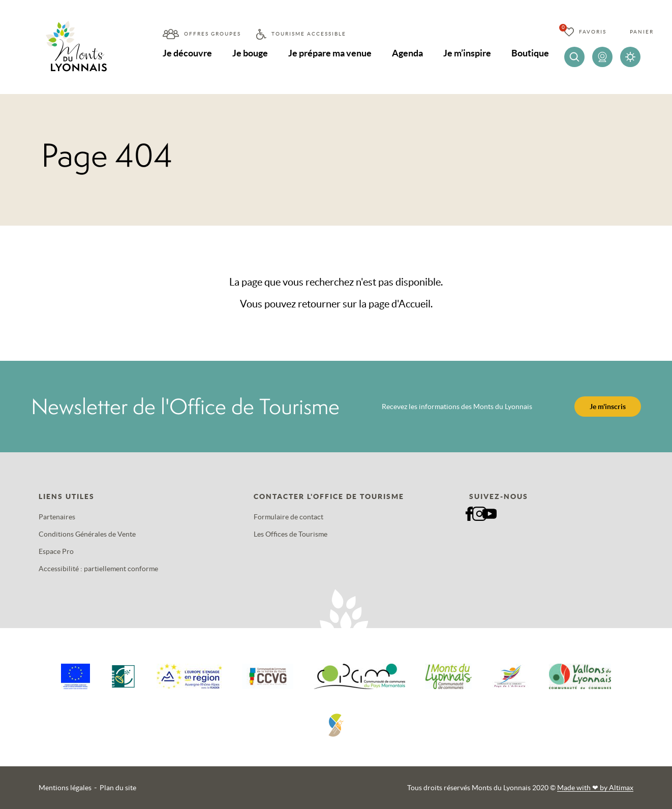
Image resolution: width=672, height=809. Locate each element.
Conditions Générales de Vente (87, 534)
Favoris (593, 32)
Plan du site (118, 788)
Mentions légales (65, 788)
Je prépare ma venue (330, 53)
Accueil (415, 304)
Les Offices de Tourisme (291, 534)
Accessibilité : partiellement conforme (98, 569)
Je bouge (250, 53)
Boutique (530, 53)
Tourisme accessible (309, 34)
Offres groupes (212, 34)
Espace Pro (56, 551)
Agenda (407, 53)
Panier (642, 32)
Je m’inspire (467, 53)
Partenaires (57, 517)
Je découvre (187, 53)
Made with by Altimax (595, 788)
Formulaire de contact (288, 517)
